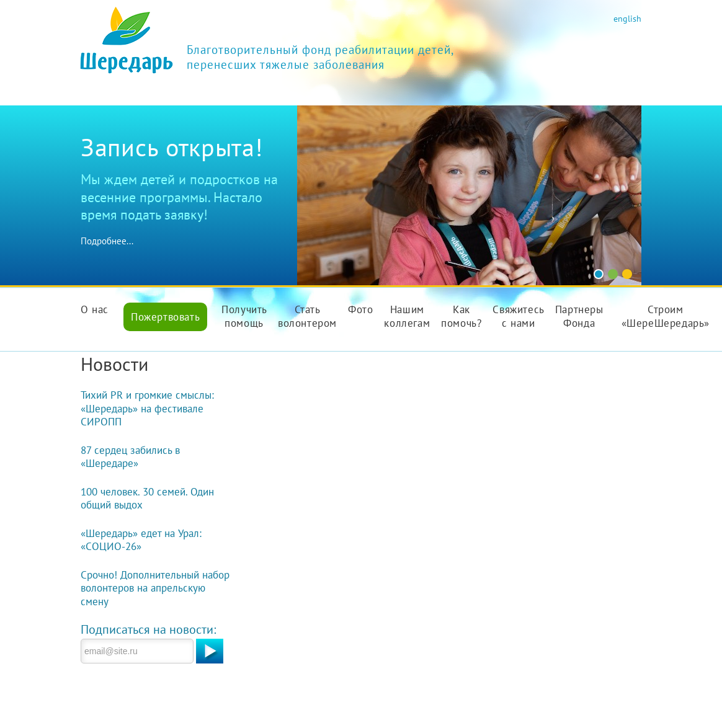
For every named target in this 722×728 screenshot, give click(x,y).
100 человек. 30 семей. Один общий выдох (147, 499)
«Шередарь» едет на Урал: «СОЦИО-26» (141, 540)
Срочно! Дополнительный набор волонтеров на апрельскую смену (155, 588)
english (627, 18)
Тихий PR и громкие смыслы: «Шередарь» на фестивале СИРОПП (147, 408)
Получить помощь (244, 316)
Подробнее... (107, 241)
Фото (360, 309)
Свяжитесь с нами (518, 316)
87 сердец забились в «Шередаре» (130, 457)
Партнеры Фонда (579, 316)
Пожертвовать (165, 317)
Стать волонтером (307, 316)
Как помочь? (461, 316)
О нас (95, 309)
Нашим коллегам (407, 316)
